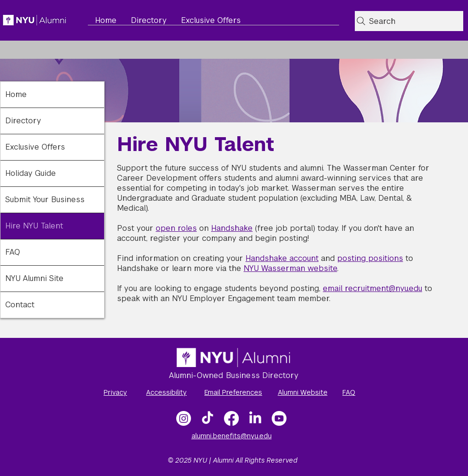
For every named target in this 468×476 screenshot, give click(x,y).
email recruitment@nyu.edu (372, 288)
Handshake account (282, 258)
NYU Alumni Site (34, 278)
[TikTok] (207, 418)
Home (16, 94)
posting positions (370, 258)
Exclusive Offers (35, 147)
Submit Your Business (45, 200)
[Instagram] (184, 418)
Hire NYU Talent (34, 226)
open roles (176, 228)
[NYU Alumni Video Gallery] (279, 418)
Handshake (232, 228)
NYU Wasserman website (290, 268)
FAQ (13, 252)
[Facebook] (231, 418)
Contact (20, 305)
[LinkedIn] (255, 418)
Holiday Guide (31, 173)
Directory (23, 121)
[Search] (409, 21)
